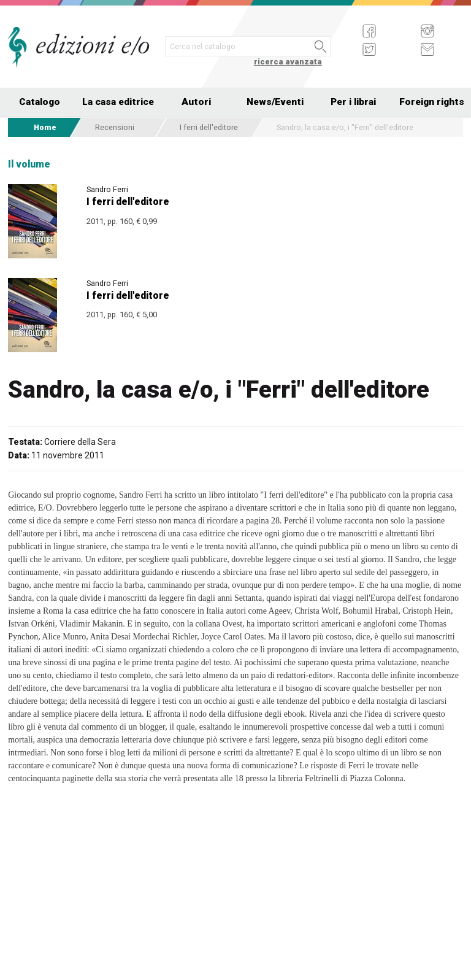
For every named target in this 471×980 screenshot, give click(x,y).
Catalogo (40, 102)
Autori (196, 102)
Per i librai (353, 102)
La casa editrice (118, 102)
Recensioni (115, 127)
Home (45, 127)
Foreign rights (432, 102)
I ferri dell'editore (209, 127)
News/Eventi (275, 102)
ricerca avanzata (288, 62)
